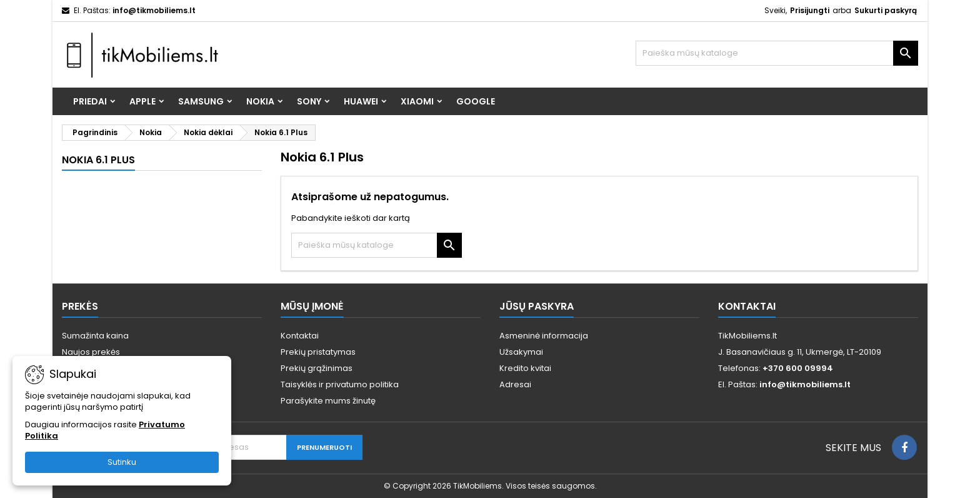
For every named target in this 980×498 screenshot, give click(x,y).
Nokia (260, 101)
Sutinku (122, 462)
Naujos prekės (91, 352)
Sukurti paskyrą (886, 10)
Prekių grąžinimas (317, 368)
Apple (142, 101)
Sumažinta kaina (95, 336)
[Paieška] (777, 53)
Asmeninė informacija (544, 336)
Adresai (515, 384)
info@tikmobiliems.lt (154, 10)
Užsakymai (521, 352)
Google (476, 101)
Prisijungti (810, 10)
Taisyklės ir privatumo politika (340, 384)
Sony (309, 101)
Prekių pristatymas (318, 352)
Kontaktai (300, 336)
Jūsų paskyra (537, 306)
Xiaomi (417, 101)
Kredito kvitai (525, 368)
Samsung (201, 101)
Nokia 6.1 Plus (98, 160)
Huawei (361, 101)
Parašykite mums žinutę (328, 401)
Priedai (90, 101)
